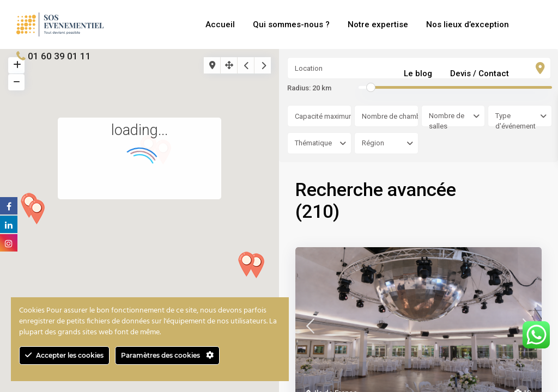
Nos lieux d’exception (468, 24)
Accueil (220, 24)
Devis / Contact (480, 73)
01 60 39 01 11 (59, 56)
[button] (41, 215)
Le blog (418, 73)
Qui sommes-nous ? (291, 24)
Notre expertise (378, 24)
